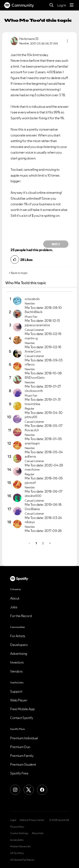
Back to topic (19, 273)
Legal (13, 820)
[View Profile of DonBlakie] (32, 509)
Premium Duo (20, 747)
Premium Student (23, 764)
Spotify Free (19, 773)
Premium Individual (24, 738)
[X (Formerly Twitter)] (29, 790)
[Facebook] (42, 790)
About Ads (38, 833)
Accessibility (17, 840)
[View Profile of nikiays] (30, 522)
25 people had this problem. (32, 250)
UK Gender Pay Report (22, 860)
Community (19, 5)
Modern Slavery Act (20, 846)
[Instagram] (15, 790)
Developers (19, 645)
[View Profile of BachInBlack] (34, 312)
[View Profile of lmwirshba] (32, 404)
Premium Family (22, 756)
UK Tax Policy (17, 853)
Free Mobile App (22, 709)
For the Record (21, 616)
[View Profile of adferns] (30, 456)
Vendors (16, 671)
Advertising (19, 654)
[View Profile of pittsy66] (31, 417)
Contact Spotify (22, 718)
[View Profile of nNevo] (30, 364)
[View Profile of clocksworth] (34, 391)
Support (16, 691)
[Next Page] (50, 543)
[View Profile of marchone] (32, 469)
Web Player (19, 700)
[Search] (52, 5)
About (15, 598)
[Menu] (72, 5)
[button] (67, 41)
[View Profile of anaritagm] (32, 443)
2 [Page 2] (43, 543)
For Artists (18, 636)
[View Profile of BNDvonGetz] (35, 378)
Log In (62, 5)
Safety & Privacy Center (32, 820)
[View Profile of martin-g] (31, 338)
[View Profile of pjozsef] (30, 483)
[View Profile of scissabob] (32, 299)
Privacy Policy (17, 827)
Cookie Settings (19, 833)
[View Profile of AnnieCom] (33, 351)
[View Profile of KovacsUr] (32, 430)
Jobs (14, 607)
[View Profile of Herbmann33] (29, 39)
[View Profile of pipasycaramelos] (37, 325)
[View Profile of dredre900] (33, 496)
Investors (17, 662)
